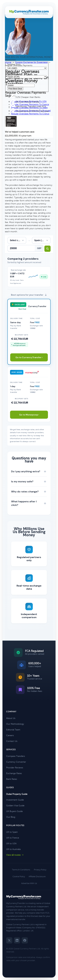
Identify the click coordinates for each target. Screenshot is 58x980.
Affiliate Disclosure (37, 877)
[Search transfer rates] (47, 249)
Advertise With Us (29, 883)
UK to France (13, 838)
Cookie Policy (19, 877)
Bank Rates (12, 779)
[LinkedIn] (17, 940)
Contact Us (12, 741)
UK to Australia (13, 849)
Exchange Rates (14, 773)
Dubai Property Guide (17, 794)
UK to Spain (12, 832)
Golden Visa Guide (15, 806)
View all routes (15, 855)
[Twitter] (9, 940)
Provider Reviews (15, 768)
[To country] (41, 240)
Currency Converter (16, 762)
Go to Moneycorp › (29, 415)
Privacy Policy (40, 870)
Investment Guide (15, 800)
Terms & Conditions (21, 870)
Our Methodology (15, 724)
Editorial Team (13, 730)
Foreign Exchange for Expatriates (31, 62)
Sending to (13, 73)
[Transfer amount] (21, 248)
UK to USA (11, 844)
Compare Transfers (16, 756)
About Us (11, 718)
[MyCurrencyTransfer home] (29, 12)
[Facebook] (25, 940)
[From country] (17, 240)
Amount (11, 81)
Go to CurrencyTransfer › (29, 357)
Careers (10, 735)
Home (8, 62)
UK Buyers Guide (14, 811)
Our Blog (11, 817)
